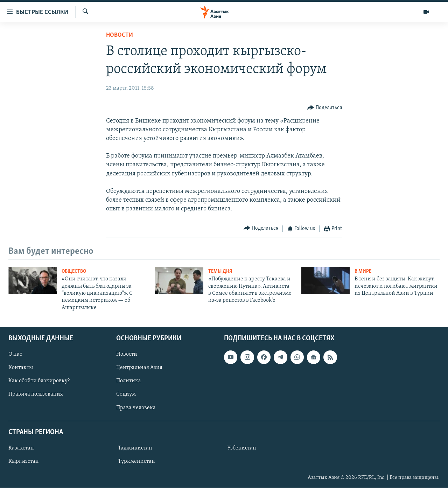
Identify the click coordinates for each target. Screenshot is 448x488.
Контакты (21, 368)
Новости (120, 35)
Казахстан (21, 448)
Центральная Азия (139, 368)
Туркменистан (136, 461)
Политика (129, 381)
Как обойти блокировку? (39, 381)
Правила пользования (36, 395)
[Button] (325, 108)
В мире (363, 271)
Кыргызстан (24, 461)
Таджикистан (135, 448)
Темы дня (220, 271)
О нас (15, 355)
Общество (74, 271)
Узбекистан (242, 448)
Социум (126, 395)
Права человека (136, 408)
